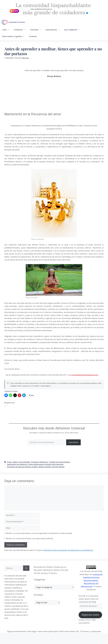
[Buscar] (26, 568)
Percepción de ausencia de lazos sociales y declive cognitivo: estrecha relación (36, 467)
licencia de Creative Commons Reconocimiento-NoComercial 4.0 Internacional (92, 580)
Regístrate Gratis (90, 615)
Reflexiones (44, 462)
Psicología (35, 462)
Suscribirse (73, 442)
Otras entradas (24, 462)
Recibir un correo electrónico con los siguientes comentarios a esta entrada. (39, 533)
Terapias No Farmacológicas (59, 462)
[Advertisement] (21, 94)
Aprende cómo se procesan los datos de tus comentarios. (68, 550)
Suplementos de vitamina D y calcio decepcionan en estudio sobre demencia (35, 464)
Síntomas (37, 30)
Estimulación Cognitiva (14, 36)
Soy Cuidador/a (73, 30)
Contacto (33, 36)
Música (15, 462)
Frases (9, 462)
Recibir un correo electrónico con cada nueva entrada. (30, 538)
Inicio (7, 30)
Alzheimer (21, 30)
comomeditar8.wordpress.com (85, 375)
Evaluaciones (54, 30)
